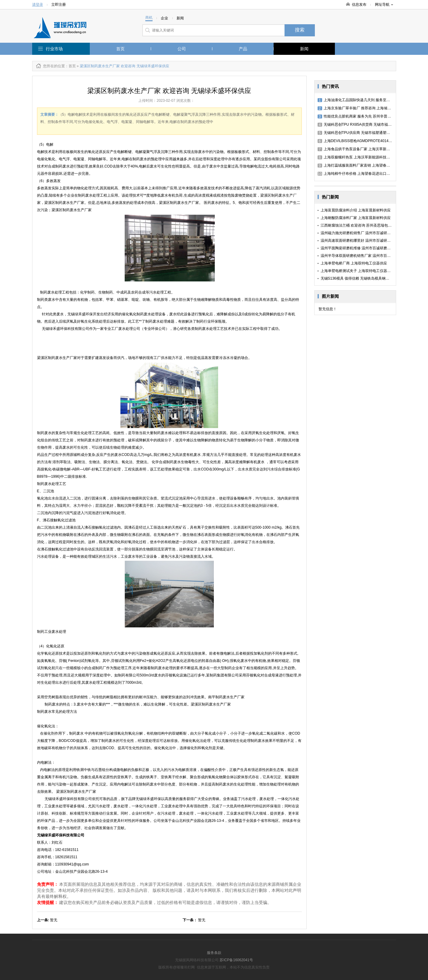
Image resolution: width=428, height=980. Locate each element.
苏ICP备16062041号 (236, 960)
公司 (182, 49)
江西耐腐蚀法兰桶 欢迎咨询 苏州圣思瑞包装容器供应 (364, 225)
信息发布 (359, 5)
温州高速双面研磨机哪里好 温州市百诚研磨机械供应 (363, 241)
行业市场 (54, 49)
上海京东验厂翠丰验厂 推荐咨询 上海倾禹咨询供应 (362, 108)
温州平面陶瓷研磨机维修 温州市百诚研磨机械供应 (361, 248)
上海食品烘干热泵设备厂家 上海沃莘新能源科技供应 (363, 149)
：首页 (70, 66)
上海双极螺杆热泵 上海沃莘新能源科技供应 (356, 157)
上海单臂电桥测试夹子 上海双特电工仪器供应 (357, 271)
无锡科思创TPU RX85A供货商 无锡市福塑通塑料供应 (364, 125)
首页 (120, 49)
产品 (243, 49)
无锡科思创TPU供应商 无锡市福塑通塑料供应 (357, 133)
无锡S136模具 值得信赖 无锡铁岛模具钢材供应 (359, 278)
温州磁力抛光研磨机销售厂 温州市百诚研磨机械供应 (363, 233)
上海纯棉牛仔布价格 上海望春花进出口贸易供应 (359, 174)
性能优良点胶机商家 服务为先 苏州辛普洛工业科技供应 (365, 116)
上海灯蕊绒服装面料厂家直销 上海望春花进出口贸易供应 (367, 165)
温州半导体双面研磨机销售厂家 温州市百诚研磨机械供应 (367, 256)
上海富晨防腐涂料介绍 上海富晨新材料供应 (356, 210)
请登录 (38, 5)
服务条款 (214, 953)
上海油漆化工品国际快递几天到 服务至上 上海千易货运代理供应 (373, 100)
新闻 (304, 49)
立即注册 (59, 5)
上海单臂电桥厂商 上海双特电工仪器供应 (354, 263)
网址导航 (384, 5)
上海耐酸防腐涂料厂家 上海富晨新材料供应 (356, 218)
